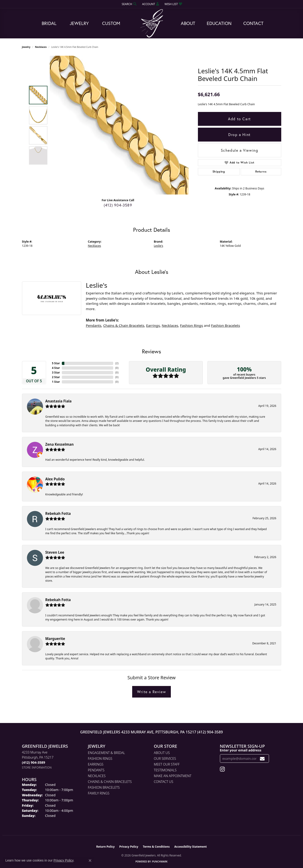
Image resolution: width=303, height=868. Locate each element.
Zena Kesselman (60, 444)
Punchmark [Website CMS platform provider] (160, 862)
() (117, 363)
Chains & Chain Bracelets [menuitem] (110, 782)
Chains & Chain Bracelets (124, 325)
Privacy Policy (129, 847)
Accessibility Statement (191, 847)
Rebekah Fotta (58, 513)
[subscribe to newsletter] (262, 758)
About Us (162, 753)
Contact (253, 23)
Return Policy (106, 847)
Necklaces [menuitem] (97, 776)
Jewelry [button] (79, 23)
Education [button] (219, 23)
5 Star (56, 363)
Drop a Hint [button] (239, 134)
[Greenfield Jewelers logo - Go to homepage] (152, 23)
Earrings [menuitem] (96, 764)
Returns (261, 171)
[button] (129, 4)
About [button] (188, 23)
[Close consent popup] (90, 861)
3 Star (56, 372)
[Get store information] (37, 768)
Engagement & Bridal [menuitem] (106, 753)
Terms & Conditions (156, 847)
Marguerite (55, 639)
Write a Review (151, 692)
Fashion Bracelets (226, 325)
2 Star (56, 377)
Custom (111, 23)
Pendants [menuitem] (96, 770)
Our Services (165, 758)
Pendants (94, 325)
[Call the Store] (34, 762)
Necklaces (41, 47)
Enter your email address (241, 750)
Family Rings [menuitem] (99, 793)
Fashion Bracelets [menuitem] (104, 787)
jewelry (26, 47)
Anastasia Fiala (59, 401)
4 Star (56, 368)
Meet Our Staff (167, 764)
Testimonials (165, 770)
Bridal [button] (49, 23)
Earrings (153, 325)
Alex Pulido (55, 479)
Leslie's (159, 246)
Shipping (219, 171)
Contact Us (164, 782)
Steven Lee (55, 552)
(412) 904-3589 (118, 205)
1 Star (56, 382)
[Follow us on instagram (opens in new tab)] (222, 769)
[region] (119, 125)
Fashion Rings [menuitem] (100, 758)
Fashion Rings (192, 325)
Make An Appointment (173, 776)
